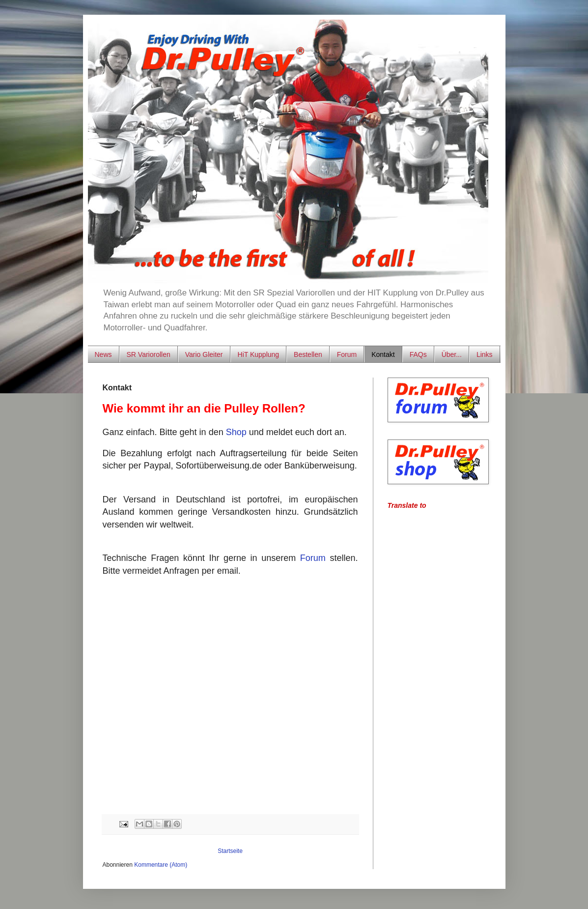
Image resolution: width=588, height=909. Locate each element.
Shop (236, 432)
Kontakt (383, 354)
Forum (347, 354)
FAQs (418, 354)
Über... (452, 354)
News (103, 354)
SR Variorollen (149, 354)
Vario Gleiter (204, 354)
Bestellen (308, 354)
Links (485, 354)
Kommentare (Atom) (161, 865)
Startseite (230, 851)
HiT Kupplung (259, 354)
